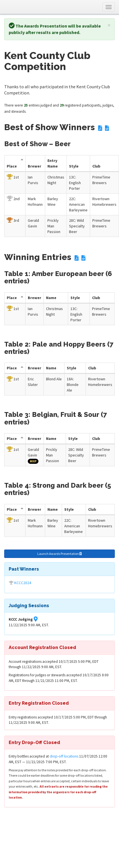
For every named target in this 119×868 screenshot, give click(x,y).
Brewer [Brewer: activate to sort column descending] (35, 166)
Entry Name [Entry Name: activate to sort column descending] (53, 163)
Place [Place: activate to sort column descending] (12, 166)
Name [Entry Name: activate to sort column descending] (51, 298)
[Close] (109, 25)
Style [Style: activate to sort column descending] (74, 166)
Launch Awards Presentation (60, 554)
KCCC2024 (23, 583)
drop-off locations (64, 756)
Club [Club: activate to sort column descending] (96, 166)
